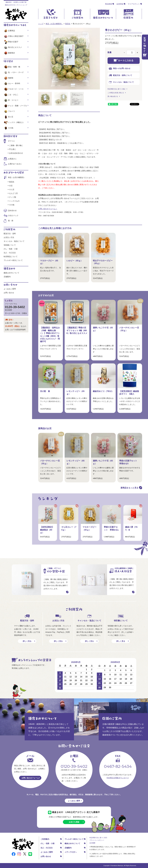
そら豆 (12, 189)
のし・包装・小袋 (11, 249)
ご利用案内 (45, 839)
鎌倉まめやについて (11, 273)
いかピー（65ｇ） (74, 261)
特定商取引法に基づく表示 (98, 838)
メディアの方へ (71, 852)
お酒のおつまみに (15, 164)
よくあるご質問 (10, 289)
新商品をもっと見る (129, 488)
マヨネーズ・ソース (14, 89)
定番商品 (9, 31)
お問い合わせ (9, 293)
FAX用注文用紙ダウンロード (118, 778)
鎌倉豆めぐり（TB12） (103, 391)
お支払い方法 (9, 237)
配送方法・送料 (10, 234)
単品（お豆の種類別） (54, 24)
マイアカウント (134, 4)
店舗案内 (7, 277)
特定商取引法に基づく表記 (116, 89)
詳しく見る (27, 641)
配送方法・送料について (120, 75)
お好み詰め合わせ (16, 153)
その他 (8, 128)
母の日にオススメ (13, 47)
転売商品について (11, 256)
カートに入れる (124, 61)
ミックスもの (14, 201)
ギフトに (11, 141)
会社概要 (92, 843)
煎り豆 (8, 117)
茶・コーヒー (11, 100)
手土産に (13, 149)
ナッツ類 (13, 197)
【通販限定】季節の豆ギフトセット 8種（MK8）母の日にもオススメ (77, 330)
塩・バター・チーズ (14, 72)
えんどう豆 (13, 193)
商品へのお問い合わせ (120, 69)
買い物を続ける (113, 96)
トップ (41, 24)
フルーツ (9, 111)
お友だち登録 (74, 822)
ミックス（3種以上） (14, 122)
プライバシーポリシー (97, 840)
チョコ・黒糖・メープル (15, 106)
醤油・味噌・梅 (12, 67)
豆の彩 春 (45, 391)
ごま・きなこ (11, 95)
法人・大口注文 (10, 253)
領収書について (10, 245)
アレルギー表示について (13, 260)
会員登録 (120, 4)
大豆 (11, 186)
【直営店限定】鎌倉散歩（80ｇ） (47, 530)
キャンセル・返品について (121, 82)
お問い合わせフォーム (30, 778)
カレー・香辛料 (12, 83)
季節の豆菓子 (11, 42)
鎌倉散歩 (9, 53)
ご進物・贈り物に (16, 145)
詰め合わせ (12, 210)
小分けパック (13, 216)
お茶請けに (12, 159)
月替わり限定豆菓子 (14, 36)
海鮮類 (8, 78)
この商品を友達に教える (116, 93)
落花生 (68, 24)
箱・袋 (11, 221)
